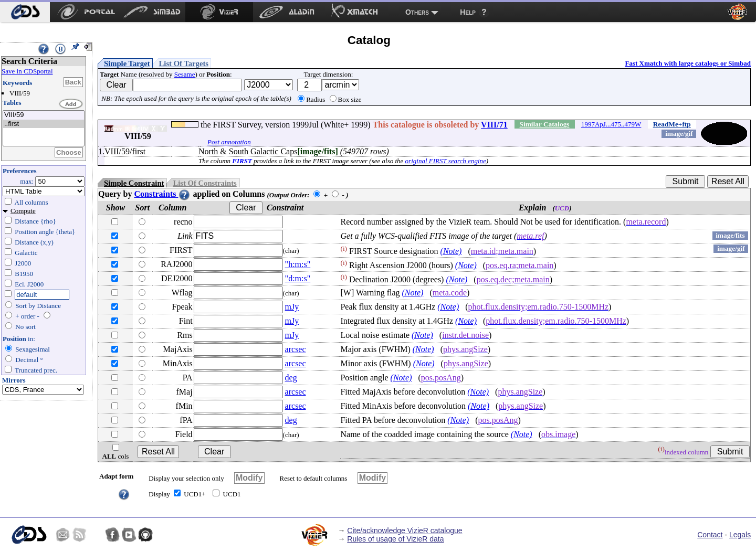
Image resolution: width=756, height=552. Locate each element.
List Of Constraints (204, 183)
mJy (292, 307)
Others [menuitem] (417, 12)
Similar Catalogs (545, 124)
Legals (740, 535)
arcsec (296, 349)
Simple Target (127, 63)
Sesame (185, 74)
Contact (710, 535)
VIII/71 (494, 125)
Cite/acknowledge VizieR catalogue (405, 530)
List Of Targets (184, 63)
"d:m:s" (298, 278)
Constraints (162, 194)
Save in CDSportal (27, 71)
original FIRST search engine (446, 161)
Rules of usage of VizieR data (395, 539)
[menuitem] (25, 12)
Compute (23, 211)
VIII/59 (44, 115)
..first (44, 124)
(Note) (451, 251)
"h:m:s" (298, 264)
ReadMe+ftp (672, 124)
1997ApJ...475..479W (611, 124)
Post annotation (229, 142)
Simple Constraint (134, 183)
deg (291, 378)
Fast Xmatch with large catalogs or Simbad (688, 63)
